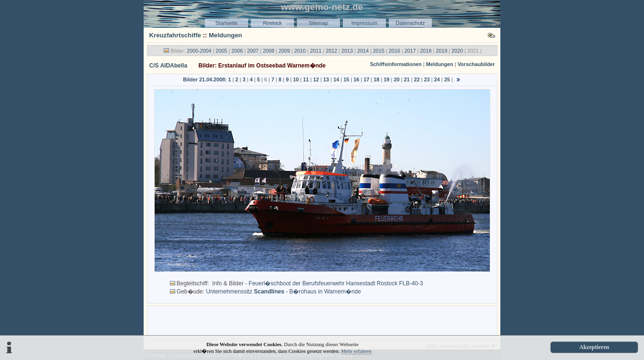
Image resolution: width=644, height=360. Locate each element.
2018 (426, 51)
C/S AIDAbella (169, 66)
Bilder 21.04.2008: (205, 79)
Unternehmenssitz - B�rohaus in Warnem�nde (283, 292)
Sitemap (318, 23)
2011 (316, 51)
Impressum (364, 23)
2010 (300, 51)
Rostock (272, 23)
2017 (410, 51)
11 (306, 79)
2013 (347, 51)
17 (366, 79)
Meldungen (226, 35)
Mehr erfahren (356, 351)
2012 (331, 51)
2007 (253, 51)
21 (407, 79)
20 (396, 79)
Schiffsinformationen (396, 64)
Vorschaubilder (476, 64)
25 (447, 79)
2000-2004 (199, 51)
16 (356, 79)
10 (296, 79)
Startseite (226, 23)
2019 (441, 51)
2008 (269, 51)
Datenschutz (410, 23)
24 (437, 79)
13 (326, 79)
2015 (379, 51)
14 (336, 79)
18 (376, 79)
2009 (284, 51)
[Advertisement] (322, 322)
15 (346, 79)
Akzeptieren (594, 347)
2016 (395, 51)
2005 (221, 51)
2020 (457, 51)
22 (417, 79)
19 (386, 79)
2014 (363, 51)
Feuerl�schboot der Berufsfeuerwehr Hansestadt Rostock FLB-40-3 (336, 283)
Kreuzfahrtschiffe (175, 35)
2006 (237, 51)
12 (316, 79)
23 (427, 79)
